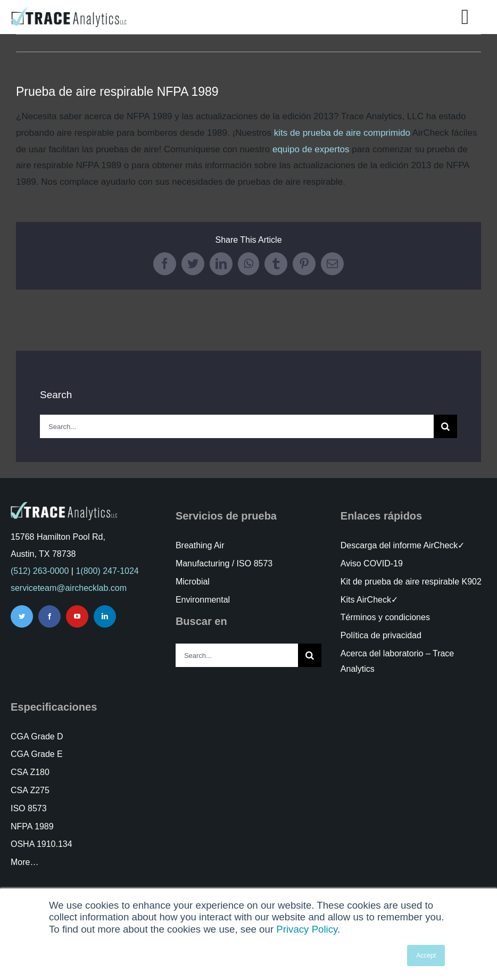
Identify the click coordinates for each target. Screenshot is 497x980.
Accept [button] (426, 956)
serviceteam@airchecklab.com (69, 588)
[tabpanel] (248, 149)
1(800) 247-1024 (107, 571)
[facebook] (49, 616)
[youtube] (77, 616)
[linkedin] (105, 616)
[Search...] (237, 426)
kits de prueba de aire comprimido (342, 133)
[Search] (445, 426)
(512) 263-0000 (40, 571)
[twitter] (22, 616)
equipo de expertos (311, 149)
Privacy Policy (307, 929)
